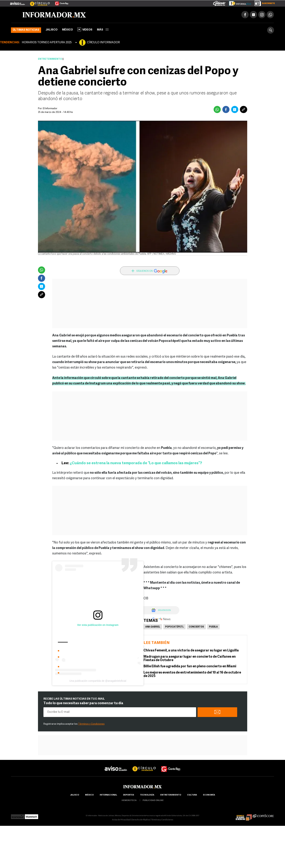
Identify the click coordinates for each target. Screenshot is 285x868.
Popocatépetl (174, 627)
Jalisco (52, 30)
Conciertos (196, 627)
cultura (192, 795)
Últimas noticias (26, 30)
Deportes (129, 795)
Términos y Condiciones (91, 724)
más (103, 30)
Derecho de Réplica (141, 820)
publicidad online (153, 801)
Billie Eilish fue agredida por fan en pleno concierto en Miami (190, 666)
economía (209, 795)
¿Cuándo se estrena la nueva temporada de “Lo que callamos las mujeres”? (136, 463)
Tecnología (147, 795)
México (67, 30)
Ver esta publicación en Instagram (98, 625)
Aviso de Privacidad (121, 820)
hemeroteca (129, 801)
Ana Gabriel (153, 627)
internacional (108, 795)
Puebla (213, 627)
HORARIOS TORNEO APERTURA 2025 (47, 43)
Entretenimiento (50, 59)
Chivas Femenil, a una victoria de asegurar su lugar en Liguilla (191, 651)
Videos (85, 29)
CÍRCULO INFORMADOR (103, 43)
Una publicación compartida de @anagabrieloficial (98, 681)
